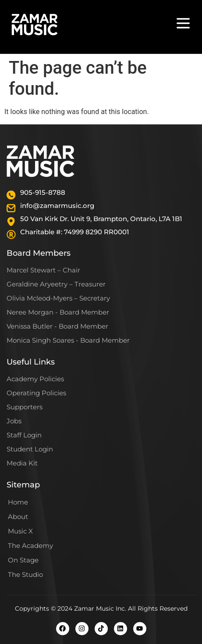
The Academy (30, 546)
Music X (20, 531)
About (18, 517)
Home (18, 502)
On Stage (23, 560)
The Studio (25, 574)
